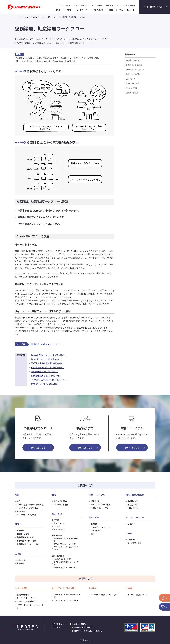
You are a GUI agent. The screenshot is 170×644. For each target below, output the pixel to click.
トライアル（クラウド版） (101, 505)
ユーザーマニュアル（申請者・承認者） (67, 596)
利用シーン (21, 560)
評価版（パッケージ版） (100, 508)
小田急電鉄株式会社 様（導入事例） (48, 368)
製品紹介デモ (97, 6)
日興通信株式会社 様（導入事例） (47, 376)
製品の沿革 (21, 512)
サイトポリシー (59, 624)
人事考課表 (131, 79)
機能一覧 (20, 531)
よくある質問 (129, 6)
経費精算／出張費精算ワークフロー (47, 344)
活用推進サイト (59, 529)
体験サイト (95, 501)
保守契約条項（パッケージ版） (65, 568)
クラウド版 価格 (60, 501)
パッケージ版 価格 (61, 505)
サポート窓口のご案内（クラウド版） (66, 540)
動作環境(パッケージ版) (26, 541)
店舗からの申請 (132, 83)
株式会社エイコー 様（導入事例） (47, 359)
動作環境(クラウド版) (25, 537)
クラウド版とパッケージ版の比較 (30, 505)
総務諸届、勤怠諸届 (134, 65)
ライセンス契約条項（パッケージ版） (66, 563)
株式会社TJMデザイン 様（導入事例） (49, 355)
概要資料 (94, 524)
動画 (92, 534)
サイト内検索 (65, 6)
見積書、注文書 (132, 93)
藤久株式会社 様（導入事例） (45, 372)
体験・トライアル (81, 6)
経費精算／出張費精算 (135, 70)
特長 (18, 501)
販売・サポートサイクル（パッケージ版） (67, 548)
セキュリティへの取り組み (27, 508)
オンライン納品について (137, 595)
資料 (119, 6)
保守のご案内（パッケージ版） (65, 544)
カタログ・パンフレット (100, 527)
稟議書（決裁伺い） (134, 60)
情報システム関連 (133, 74)
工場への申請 (131, 88)
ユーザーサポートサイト (26, 598)
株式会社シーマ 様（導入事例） (46, 384)
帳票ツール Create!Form (82, 628)
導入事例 (20, 563)
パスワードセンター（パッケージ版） (30, 606)
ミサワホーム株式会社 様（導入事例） (49, 380)
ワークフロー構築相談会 (26, 601)
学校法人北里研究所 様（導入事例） (48, 363)
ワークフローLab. (135, 543)
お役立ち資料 (96, 531)
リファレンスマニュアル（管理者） (67, 600)
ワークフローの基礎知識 (26, 515)
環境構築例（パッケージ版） (28, 544)
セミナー (110, 6)
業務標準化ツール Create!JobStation (87, 631)
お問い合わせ (153, 7)
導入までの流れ (59, 523)
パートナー (58, 526)
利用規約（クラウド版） (63, 559)
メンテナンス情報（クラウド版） (104, 595)
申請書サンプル (23, 534)
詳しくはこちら (38, 448)
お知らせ (131, 540)
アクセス (57, 627)
